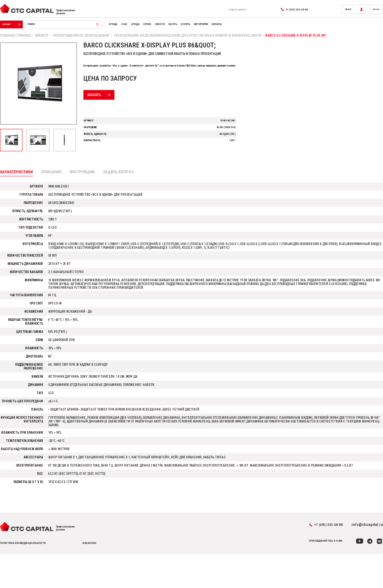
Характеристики (18, 187)
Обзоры (227, 30)
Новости (210, 30)
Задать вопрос (127, 187)
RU (372, 11)
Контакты (291, 30)
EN (376, 11)
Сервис (193, 30)
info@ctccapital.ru (221, 11)
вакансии (102, 574)
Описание (55, 187)
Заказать (111, 103)
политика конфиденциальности (26, 574)
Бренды (146, 30)
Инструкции (88, 187)
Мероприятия (267, 30)
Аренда (176, 30)
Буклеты (244, 30)
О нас (161, 30)
